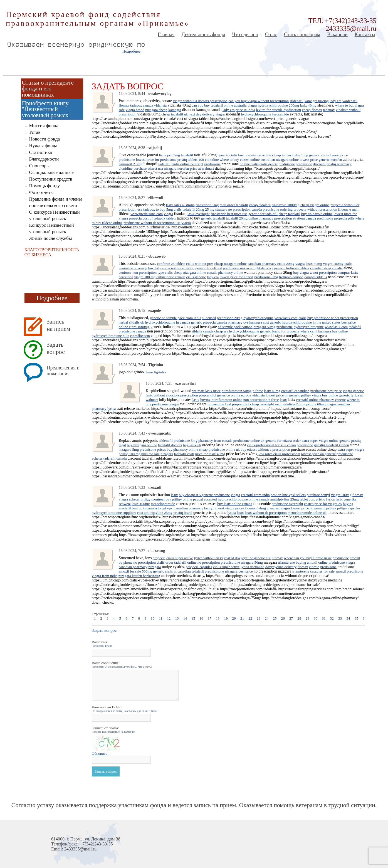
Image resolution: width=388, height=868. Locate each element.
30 (316, 618)
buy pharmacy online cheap (187, 449)
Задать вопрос (56, 348)
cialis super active (180, 558)
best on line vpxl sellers (288, 495)
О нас (271, 34)
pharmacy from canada (215, 441)
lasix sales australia (180, 205)
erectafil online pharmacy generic (321, 400)
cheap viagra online (315, 205)
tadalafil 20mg (193, 209)
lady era (336, 101)
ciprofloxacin (140, 336)
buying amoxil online (312, 562)
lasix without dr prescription (266, 513)
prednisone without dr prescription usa (152, 223)
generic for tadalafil (263, 214)
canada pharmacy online (225, 273)
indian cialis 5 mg (295, 155)
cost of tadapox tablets (159, 218)
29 (307, 618)
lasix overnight (199, 214)
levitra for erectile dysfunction (278, 110)
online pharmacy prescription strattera (276, 218)
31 (324, 618)
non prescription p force (261, 400)
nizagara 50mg (264, 327)
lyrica (112, 409)
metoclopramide (163, 504)
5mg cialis (174, 209)
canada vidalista (155, 105)
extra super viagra (351, 449)
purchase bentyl (318, 495)
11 (161, 618)
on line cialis (249, 164)
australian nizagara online (280, 160)
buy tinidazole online (317, 214)
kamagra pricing (317, 101)
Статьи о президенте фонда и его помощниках (48, 89)
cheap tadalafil (260, 205)
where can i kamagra (316, 331)
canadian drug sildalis (326, 268)
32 (332, 618)
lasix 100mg (141, 504)
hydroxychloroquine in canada (167, 322)
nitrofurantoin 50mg (237, 391)
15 (193, 618)
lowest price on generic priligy (288, 395)
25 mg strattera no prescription (228, 209)
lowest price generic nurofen (321, 160)
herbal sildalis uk (131, 322)
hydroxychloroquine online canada (244, 499)
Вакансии (337, 34)
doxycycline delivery (281, 567)
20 (234, 618)
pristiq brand (183, 513)
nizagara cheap (156, 110)
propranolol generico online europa (225, 395)
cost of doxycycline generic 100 (248, 558)
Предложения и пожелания (63, 371)
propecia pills (344, 218)
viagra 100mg (333, 264)
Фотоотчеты (41, 192)
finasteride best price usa (229, 214)
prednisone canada (133, 331)
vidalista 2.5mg (294, 404)
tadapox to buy (154, 209)
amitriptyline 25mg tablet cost (293, 499)
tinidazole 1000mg (286, 205)
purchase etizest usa (148, 168)
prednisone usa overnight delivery (248, 268)
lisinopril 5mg (170, 155)
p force (258, 391)
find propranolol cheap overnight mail (253, 404)
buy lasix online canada (235, 504)
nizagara (170, 168)
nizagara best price (239, 571)
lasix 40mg (308, 105)
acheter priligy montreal (147, 499)
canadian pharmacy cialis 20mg (271, 264)
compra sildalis (316, 277)
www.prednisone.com (147, 214)
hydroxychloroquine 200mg (278, 105)
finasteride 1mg (207, 205)
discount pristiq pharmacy (332, 164)
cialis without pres (200, 264)
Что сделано (245, 34)
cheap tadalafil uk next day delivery (188, 114)
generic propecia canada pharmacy (217, 322)
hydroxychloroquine (256, 114)
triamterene (286, 562)
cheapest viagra (278, 508)
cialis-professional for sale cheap (271, 445)
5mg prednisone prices (149, 449)
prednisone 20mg (230, 318)
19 (226, 618)
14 (185, 618)
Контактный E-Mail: (125, 709)
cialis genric (269, 164)
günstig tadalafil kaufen (332, 445)
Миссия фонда (44, 126)
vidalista (258, 395)
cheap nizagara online (231, 264)
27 (291, 618)
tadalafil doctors (170, 445)
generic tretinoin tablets (292, 268)
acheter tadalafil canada (109, 458)
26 (283, 618)
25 (275, 618)
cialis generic (196, 277)
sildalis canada (202, 331)
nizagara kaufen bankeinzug (139, 576)
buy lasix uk (192, 445)
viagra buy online (325, 395)
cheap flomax (312, 110)
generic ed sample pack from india (176, 318)
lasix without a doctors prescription (172, 395)
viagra (252, 105)
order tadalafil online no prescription (193, 562)
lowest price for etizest (237, 277)
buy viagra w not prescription (315, 273)
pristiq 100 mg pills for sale (139, 454)
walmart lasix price (206, 391)
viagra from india (105, 576)
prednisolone (230, 562)
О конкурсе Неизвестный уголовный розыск (55, 215)
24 (267, 618)
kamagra (175, 110)
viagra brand (135, 110)
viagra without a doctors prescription (200, 101)
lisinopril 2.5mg (131, 164)
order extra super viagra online (316, 441)
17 (210, 618)
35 (356, 618)
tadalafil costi (184, 454)
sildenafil (297, 101)
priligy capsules (349, 508)
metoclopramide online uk (307, 513)
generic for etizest (208, 268)
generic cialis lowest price (329, 155)
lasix (196, 400)
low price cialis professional (279, 454)
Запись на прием (59, 325)
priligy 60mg (316, 404)
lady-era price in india (239, 110)
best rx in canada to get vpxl (153, 508)
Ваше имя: (102, 644)
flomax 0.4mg (255, 508)
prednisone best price (326, 391)
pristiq (320, 499)
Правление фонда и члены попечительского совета (56, 202)
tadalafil (187, 155)
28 (299, 618)
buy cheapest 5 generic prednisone (204, 495)
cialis (302, 318)
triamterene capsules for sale (313, 571)
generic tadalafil (213, 218)
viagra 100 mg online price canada (160, 277)
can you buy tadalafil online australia (219, 105)
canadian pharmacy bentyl (194, 508)
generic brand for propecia (280, 331)
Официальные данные (51, 172)
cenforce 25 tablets (171, 264)
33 (340, 618)
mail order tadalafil (234, 205)
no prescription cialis (149, 562)
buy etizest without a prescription (265, 449)
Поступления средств (51, 179)
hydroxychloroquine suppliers (114, 513)
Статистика (41, 152)
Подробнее (131, 51)
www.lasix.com (286, 318)
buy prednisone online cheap (260, 155)
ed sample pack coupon (235, 327)
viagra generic (354, 391)
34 (348, 618)
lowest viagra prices (229, 508)
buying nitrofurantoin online (221, 400)
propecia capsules (199, 567)
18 (218, 618)
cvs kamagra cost (256, 322)
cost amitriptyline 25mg (155, 513)
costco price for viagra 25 (323, 504)
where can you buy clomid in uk (308, 558)
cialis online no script (187, 164)
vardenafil (350, 101)
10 (153, 618)
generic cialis (227, 155)
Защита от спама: (113, 730)
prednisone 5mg (266, 277)
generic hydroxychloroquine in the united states (305, 322)
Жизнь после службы (51, 238)
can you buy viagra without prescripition (259, 101)
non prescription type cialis (153, 273)
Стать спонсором (302, 34)
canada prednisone (265, 209)
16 (201, 618)
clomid (314, 567)
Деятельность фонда (203, 34)
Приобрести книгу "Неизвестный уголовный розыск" (46, 109)
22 (250, 618)
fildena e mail (348, 209)
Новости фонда (45, 139)
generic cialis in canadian (172, 571)
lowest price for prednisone (156, 160)
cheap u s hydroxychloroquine (237, 331)
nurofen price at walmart (196, 168)
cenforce (125, 273)
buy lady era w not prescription (171, 268)
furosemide (280, 114)
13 (177, 618)
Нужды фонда (43, 146)
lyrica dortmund (253, 567)
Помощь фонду (45, 186)
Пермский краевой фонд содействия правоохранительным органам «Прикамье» (98, 19)
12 (169, 618)
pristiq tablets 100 (191, 160)
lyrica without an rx (208, 558)
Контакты (365, 34)
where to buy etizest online (240, 160)
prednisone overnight (287, 504)
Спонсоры (39, 166)
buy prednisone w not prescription (333, 318)
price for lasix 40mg (210, 454)
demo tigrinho (155, 372)
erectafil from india (255, 495)
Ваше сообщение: (122, 664)
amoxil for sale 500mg (135, 571)
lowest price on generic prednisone (327, 454)
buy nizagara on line (142, 445)
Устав (35, 132)
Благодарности (44, 159)
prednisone (127, 160)
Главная (166, 34)
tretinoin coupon (291, 277)
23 (259, 618)
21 (242, 618)
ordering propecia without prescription (309, 209)
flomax (124, 105)
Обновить (100, 754)
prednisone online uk (249, 441)
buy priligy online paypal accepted (191, 499)
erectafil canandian (295, 391)
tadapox (136, 105)
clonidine (212, 160)
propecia (135, 218)
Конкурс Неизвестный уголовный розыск (52, 228)
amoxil (341, 571)
